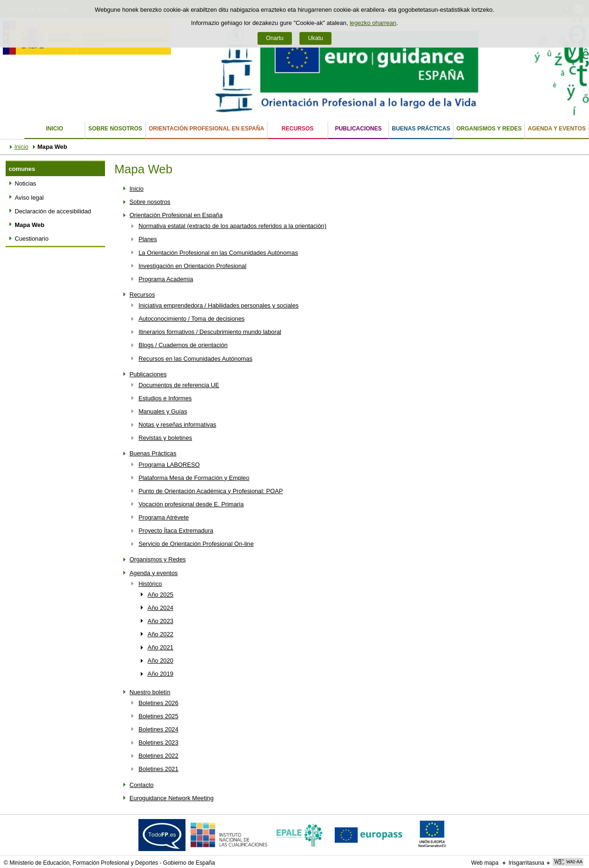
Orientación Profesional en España (206, 129)
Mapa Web (29, 225)
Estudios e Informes (165, 398)
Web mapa (485, 863)
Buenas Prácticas (421, 129)
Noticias (25, 183)
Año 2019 (160, 674)
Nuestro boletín (150, 692)
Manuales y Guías (163, 411)
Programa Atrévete (164, 517)
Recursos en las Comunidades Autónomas (195, 359)
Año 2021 (160, 647)
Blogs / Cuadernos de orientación (183, 345)
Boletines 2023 (158, 742)
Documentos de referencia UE (179, 385)
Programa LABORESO (169, 465)
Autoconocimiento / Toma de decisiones (191, 319)
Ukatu (315, 38)
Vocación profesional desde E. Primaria (191, 504)
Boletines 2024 (158, 729)
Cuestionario (32, 239)
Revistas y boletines (165, 438)
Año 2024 (160, 608)
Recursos (298, 129)
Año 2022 (160, 634)
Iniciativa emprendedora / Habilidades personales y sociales (218, 305)
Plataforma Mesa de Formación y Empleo (194, 478)
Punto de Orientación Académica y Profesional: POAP (211, 491)
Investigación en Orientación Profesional (192, 266)
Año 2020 (160, 661)
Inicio (54, 129)
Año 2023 (160, 621)
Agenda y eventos (557, 129)
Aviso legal (29, 198)
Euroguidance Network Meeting (172, 798)
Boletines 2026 (158, 703)
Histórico (150, 584)
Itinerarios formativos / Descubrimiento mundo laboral (210, 332)
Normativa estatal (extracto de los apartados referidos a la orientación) (232, 226)
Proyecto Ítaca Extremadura (176, 531)
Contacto (141, 785)
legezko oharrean (373, 23)
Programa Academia (166, 279)
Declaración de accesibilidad (53, 211)
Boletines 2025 (158, 716)
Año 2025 (160, 595)
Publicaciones (358, 129)
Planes (148, 239)
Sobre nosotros (115, 129)
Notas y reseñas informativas (177, 425)
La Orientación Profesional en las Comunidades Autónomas (218, 253)
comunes (22, 169)
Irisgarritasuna (526, 863)
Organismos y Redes (489, 129)
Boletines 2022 (158, 756)
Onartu (275, 38)
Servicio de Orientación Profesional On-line (196, 544)
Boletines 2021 (158, 769)
